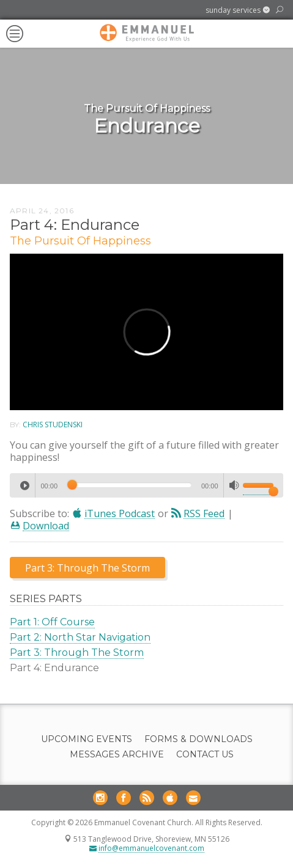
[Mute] (234, 485)
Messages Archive (117, 755)
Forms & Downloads (198, 739)
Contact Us (205, 755)
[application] (146, 485)
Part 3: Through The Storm (77, 653)
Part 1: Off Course (52, 622)
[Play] (24, 485)
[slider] (129, 485)
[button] (238, 10)
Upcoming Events (87, 739)
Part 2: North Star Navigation (80, 637)
